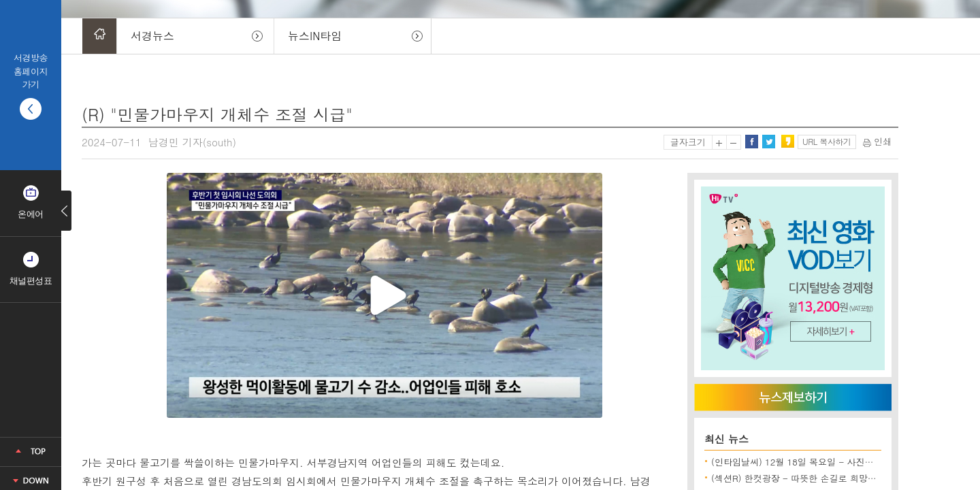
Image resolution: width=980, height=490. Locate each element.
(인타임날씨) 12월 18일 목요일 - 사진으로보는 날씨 (816, 462)
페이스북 (751, 142)
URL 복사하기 (827, 141)
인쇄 (877, 141)
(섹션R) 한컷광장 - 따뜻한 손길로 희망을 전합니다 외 (819, 478)
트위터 (768, 142)
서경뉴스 (152, 36)
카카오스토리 (787, 142)
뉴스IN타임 (315, 36)
